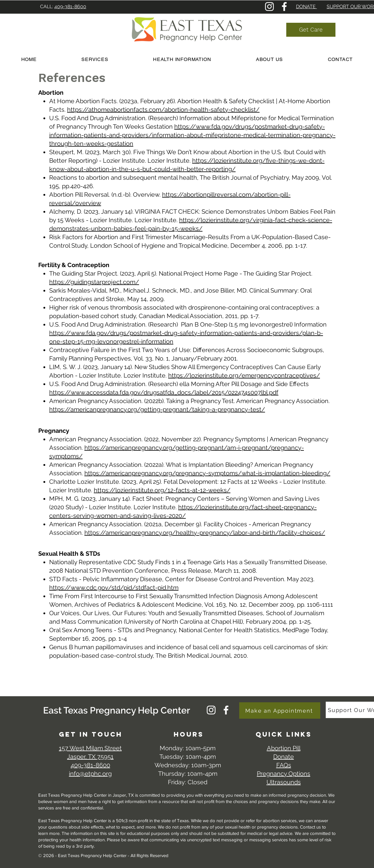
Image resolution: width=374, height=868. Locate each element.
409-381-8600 (70, 7)
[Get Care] (311, 30)
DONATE (306, 7)
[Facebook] (284, 7)
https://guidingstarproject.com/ (94, 282)
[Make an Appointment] (280, 710)
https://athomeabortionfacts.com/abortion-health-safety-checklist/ (163, 110)
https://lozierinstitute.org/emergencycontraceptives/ (244, 375)
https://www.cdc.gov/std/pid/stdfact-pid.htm (114, 588)
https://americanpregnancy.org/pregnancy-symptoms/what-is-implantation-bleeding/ (207, 473)
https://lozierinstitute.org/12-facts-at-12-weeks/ (162, 490)
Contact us (311, 827)
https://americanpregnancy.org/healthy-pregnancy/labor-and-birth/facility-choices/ (205, 533)
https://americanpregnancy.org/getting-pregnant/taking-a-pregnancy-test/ (157, 409)
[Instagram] (269, 7)
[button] (182, 59)
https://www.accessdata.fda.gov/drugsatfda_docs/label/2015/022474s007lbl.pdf (164, 392)
